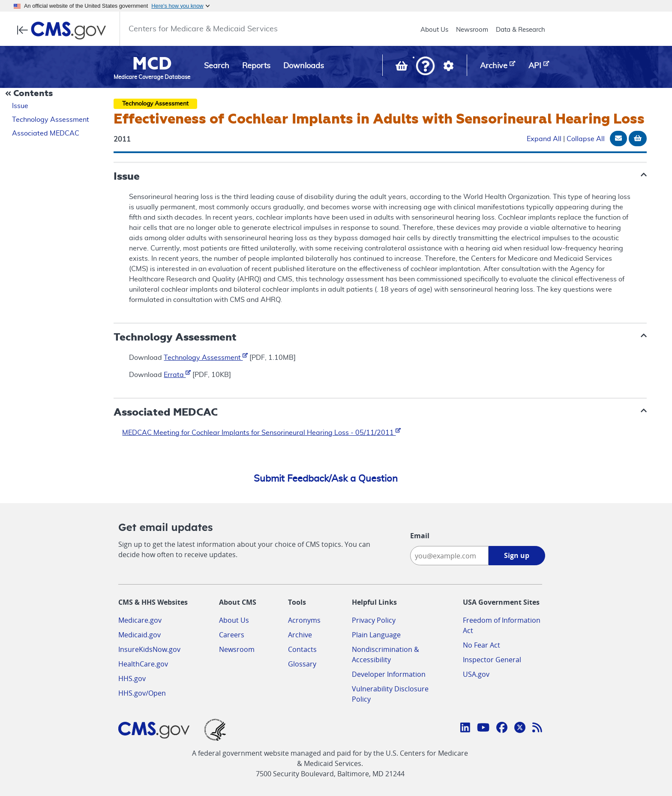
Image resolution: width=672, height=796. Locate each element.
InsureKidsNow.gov (149, 649)
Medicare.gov (140, 620)
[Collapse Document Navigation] (30, 94)
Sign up (517, 555)
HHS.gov (132, 678)
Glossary (302, 664)
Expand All (544, 139)
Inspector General (492, 660)
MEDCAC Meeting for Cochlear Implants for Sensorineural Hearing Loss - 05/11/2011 (261, 433)
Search (217, 66)
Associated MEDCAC (46, 133)
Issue (20, 106)
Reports (256, 66)
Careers (232, 635)
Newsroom (472, 30)
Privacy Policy (374, 620)
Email (420, 536)
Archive (300, 635)
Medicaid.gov (139, 635)
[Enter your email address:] (449, 556)
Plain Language (376, 635)
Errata (177, 375)
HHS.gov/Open (142, 693)
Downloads (304, 66)
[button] (425, 67)
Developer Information (389, 674)
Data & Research (520, 30)
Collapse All (586, 139)
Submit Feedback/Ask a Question (326, 479)
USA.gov (476, 674)
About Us (434, 30)
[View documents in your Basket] (402, 68)
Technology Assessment (51, 120)
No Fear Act (481, 645)
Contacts (302, 649)
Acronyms (304, 620)
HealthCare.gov (143, 664)
